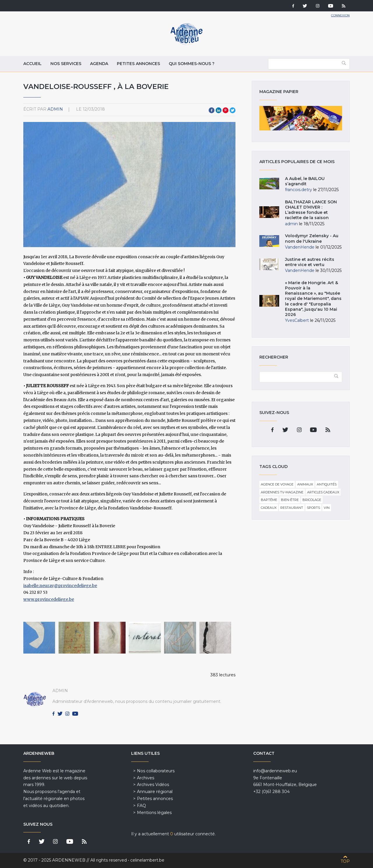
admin (55, 109)
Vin (327, 508)
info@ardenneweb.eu (275, 771)
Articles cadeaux (323, 492)
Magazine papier (301, 118)
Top (345, 861)
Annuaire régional (155, 792)
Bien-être (290, 500)
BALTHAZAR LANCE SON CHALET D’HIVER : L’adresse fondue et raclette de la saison (311, 210)
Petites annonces (138, 64)
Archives (146, 778)
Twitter (233, 110)
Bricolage (312, 500)
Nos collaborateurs (156, 771)
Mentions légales (154, 813)
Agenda (99, 64)
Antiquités (327, 484)
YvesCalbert (297, 320)
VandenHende (300, 247)
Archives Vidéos (153, 785)
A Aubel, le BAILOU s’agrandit (305, 181)
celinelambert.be (147, 860)
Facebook (212, 110)
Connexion (340, 15)
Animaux (305, 484)
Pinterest (226, 110)
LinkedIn (219, 110)
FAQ (141, 806)
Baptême (269, 500)
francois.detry (299, 190)
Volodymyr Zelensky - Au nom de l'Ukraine (312, 238)
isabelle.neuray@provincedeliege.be (60, 586)
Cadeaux (269, 508)
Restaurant (292, 508)
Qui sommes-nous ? (192, 64)
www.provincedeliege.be (49, 599)
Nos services (66, 64)
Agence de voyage (277, 484)
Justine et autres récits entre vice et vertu (310, 262)
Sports (313, 508)
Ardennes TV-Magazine (282, 492)
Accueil (32, 64)
